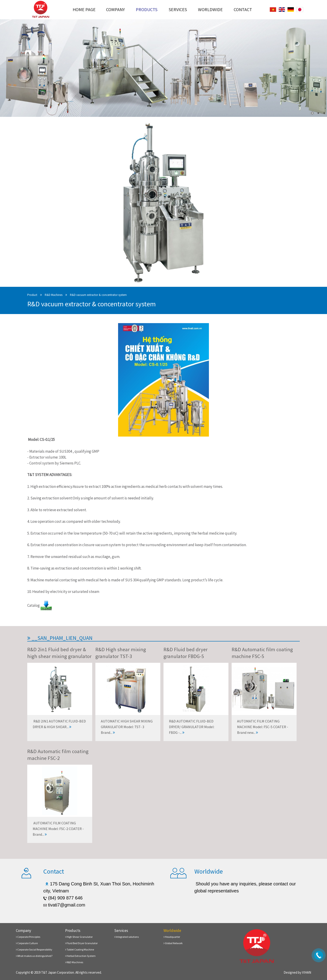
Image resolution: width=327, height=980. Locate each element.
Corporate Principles (28, 937)
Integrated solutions (126, 937)
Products (147, 9)
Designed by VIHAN (297, 972)
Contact (243, 9)
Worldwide (210, 9)
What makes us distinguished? (34, 956)
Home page (84, 9)
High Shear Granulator (79, 937)
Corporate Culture (27, 943)
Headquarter (172, 937)
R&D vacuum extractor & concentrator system (98, 295)
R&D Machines (54, 295)
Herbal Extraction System (80, 956)
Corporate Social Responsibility (34, 949)
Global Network (173, 943)
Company (115, 9)
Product (32, 295)
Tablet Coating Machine (80, 949)
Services (178, 9)
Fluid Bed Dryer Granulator (81, 943)
